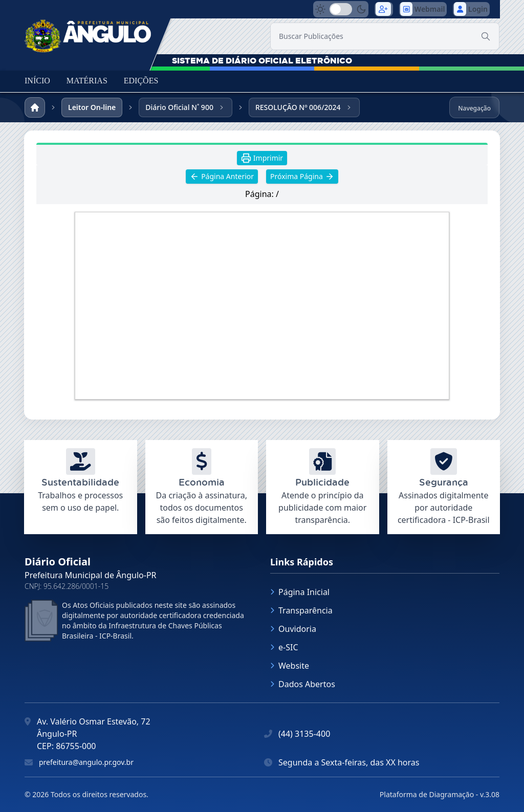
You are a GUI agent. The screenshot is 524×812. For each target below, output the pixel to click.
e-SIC (284, 647)
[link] (88, 33)
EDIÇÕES (141, 81)
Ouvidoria (293, 629)
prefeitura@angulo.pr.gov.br (86, 762)
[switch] (341, 9)
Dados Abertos (303, 684)
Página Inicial (300, 592)
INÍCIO (37, 81)
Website (290, 666)
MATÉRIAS (87, 81)
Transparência (301, 610)
